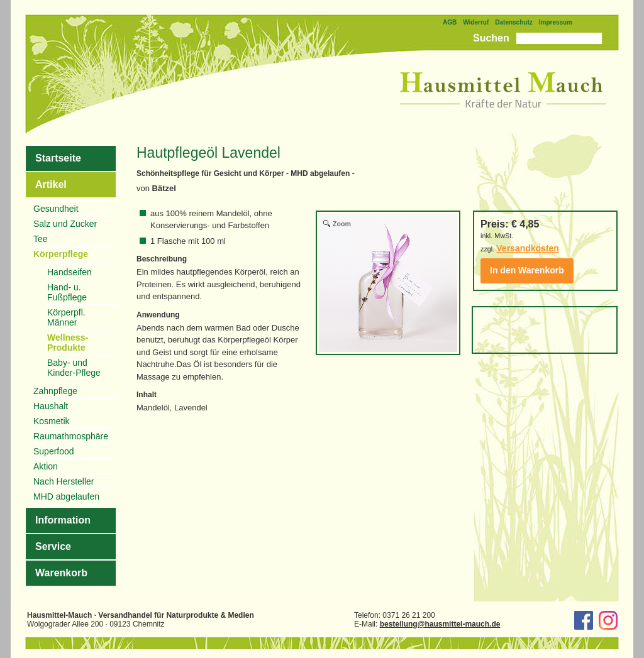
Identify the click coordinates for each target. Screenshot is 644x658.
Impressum (556, 22)
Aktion (46, 466)
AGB (450, 22)
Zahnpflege (55, 391)
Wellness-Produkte (68, 343)
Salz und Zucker (65, 224)
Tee (41, 239)
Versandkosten (528, 248)
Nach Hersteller (64, 481)
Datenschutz (514, 22)
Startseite (58, 158)
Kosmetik (52, 421)
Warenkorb (61, 573)
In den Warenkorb (527, 270)
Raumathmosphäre (71, 436)
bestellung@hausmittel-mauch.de (440, 624)
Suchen (491, 38)
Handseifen (69, 272)
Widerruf (476, 22)
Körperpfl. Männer (66, 317)
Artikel (51, 184)
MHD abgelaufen (66, 496)
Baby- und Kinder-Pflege (74, 368)
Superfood (54, 451)
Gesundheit (56, 209)
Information (63, 520)
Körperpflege (61, 254)
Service (53, 546)
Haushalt (51, 406)
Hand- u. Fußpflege (67, 292)
